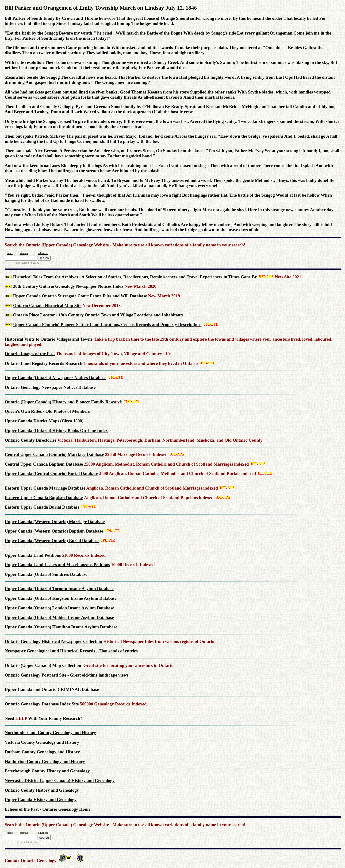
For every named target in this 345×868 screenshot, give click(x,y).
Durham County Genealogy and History (42, 752)
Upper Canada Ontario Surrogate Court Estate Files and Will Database (80, 296)
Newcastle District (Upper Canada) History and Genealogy (60, 780)
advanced (43, 253)
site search (22, 263)
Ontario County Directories (31, 440)
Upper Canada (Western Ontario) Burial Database (52, 541)
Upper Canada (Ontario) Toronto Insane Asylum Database (59, 589)
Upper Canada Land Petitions (33, 555)
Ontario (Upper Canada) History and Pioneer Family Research (64, 402)
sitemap (24, 253)
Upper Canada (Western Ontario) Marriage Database (55, 522)
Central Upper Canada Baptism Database (44, 464)
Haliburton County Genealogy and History (45, 761)
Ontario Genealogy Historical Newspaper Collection (53, 641)
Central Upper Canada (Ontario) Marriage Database (54, 454)
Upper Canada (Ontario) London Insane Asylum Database (59, 608)
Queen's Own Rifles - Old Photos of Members (47, 411)
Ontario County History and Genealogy (42, 790)
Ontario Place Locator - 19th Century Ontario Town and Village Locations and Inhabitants (98, 315)
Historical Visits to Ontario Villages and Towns (48, 339)
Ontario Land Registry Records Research (44, 363)
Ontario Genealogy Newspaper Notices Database (50, 387)
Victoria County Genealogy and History (42, 742)
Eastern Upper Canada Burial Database (42, 507)
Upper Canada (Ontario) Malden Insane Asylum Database (59, 617)
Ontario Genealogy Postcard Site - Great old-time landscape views (67, 675)
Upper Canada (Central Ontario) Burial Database (51, 473)
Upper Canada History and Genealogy (41, 800)
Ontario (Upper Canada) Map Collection (43, 665)
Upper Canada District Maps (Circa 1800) (44, 421)
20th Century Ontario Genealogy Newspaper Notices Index (68, 286)
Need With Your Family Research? (44, 718)
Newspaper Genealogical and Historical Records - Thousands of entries (71, 651)
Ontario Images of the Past (30, 354)
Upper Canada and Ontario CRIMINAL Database (52, 689)
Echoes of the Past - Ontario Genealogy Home (48, 809)
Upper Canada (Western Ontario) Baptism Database (54, 531)
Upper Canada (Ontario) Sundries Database (46, 574)
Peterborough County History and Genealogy (47, 771)
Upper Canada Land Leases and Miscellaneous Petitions (57, 565)
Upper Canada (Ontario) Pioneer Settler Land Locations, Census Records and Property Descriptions (107, 325)
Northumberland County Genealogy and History (50, 733)
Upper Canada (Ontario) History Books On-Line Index (56, 430)
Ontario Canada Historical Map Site (47, 306)
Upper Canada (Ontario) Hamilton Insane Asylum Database (61, 627)
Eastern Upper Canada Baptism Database (44, 498)
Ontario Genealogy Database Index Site (42, 704)
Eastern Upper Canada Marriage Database (45, 488)
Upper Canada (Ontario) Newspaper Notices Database (56, 378)
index (10, 253)
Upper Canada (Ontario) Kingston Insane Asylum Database (61, 598)
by (33, 263)
